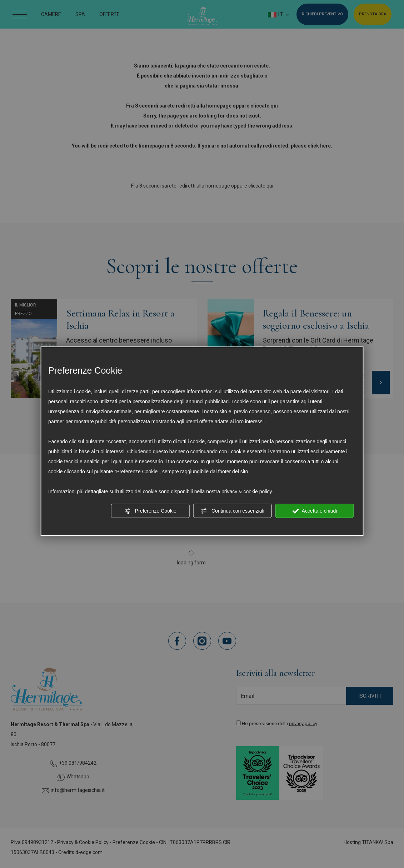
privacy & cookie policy (247, 492)
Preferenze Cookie (150, 511)
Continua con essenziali (233, 511)
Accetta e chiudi (315, 511)
